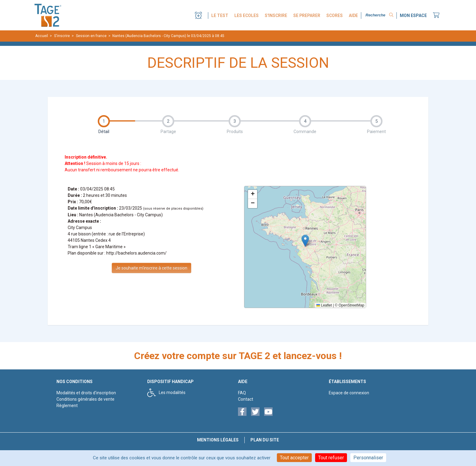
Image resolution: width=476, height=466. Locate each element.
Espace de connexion (349, 393)
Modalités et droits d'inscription (86, 393)
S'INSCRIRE (276, 15)
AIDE (353, 15)
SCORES (335, 15)
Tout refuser (331, 458)
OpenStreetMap (351, 305)
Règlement (67, 406)
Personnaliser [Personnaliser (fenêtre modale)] (368, 458)
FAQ (242, 393)
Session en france (91, 36)
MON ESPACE (413, 15)
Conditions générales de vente (85, 399)
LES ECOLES (246, 15)
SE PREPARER (307, 15)
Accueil (42, 36)
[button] (305, 241)
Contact (246, 399)
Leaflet (324, 305)
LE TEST (220, 15)
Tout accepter (294, 458)
